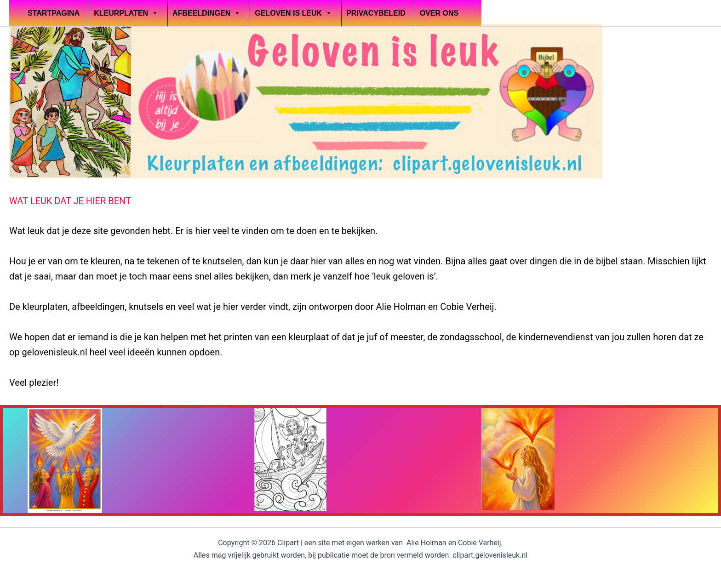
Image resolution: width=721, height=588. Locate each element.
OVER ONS (439, 13)
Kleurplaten (126, 13)
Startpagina (54, 13)
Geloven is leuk (293, 13)
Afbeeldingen (206, 13)
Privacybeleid (376, 13)
